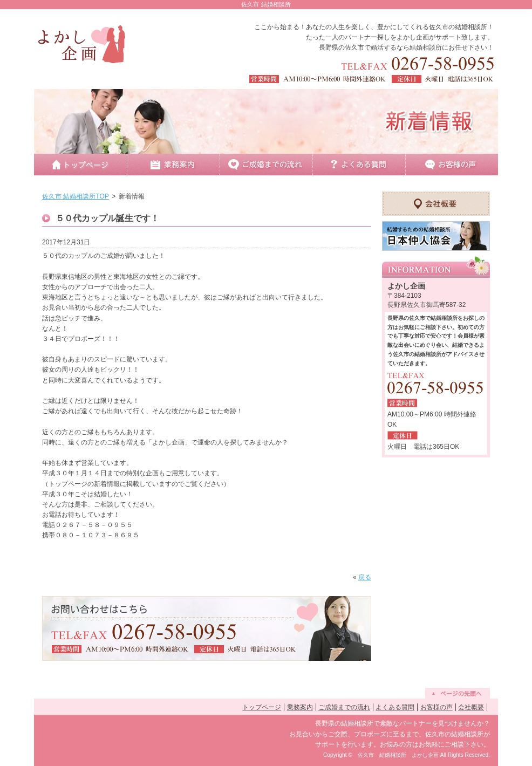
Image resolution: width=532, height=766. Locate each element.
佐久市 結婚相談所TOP (76, 196)
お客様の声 (436, 707)
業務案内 (300, 707)
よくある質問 (395, 707)
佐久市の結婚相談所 (458, 27)
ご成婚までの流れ (344, 707)
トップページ (262, 707)
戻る (365, 577)
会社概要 (471, 707)
